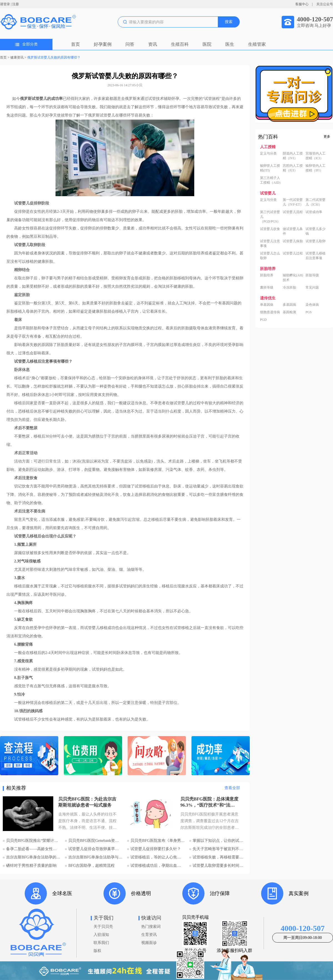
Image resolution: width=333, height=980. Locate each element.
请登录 (5, 4)
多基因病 (289, 305)
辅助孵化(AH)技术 (293, 278)
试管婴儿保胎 (293, 241)
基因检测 (289, 312)
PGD (263, 320)
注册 (16, 4)
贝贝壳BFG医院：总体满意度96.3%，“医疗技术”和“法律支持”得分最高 (209, 802)
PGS (309, 312)
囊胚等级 (267, 287)
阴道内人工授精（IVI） (293, 156)
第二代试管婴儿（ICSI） (316, 202)
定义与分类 (268, 153)
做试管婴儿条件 (293, 231)
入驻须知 (101, 935)
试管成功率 (314, 212)
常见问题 (312, 287)
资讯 (153, 44)
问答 (130, 44)
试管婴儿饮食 (270, 229)
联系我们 (101, 943)
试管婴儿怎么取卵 (270, 256)
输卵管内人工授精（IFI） (316, 168)
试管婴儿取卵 (316, 241)
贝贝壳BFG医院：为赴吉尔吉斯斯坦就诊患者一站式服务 (87, 802)
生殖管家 (257, 44)
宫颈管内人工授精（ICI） (316, 156)
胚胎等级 (312, 275)
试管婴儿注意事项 (270, 243)
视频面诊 (149, 943)
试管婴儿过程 (293, 253)
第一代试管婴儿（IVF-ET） (293, 202)
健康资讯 (17, 57)
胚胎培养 (267, 275)
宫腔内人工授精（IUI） (293, 168)
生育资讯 (149, 935)
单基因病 (267, 305)
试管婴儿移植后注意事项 (316, 256)
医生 (230, 44)
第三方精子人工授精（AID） (271, 180)
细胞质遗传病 (270, 312)
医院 (207, 44)
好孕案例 (103, 44)
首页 (75, 44)
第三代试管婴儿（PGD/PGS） (270, 217)
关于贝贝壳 (103, 927)
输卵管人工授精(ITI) (270, 168)
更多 (327, 137)
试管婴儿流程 (293, 212)
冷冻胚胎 (289, 287)
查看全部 (232, 788)
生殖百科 (180, 44)
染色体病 (312, 305)
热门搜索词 (151, 927)
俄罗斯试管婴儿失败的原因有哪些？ (54, 57)
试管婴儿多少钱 (316, 231)
